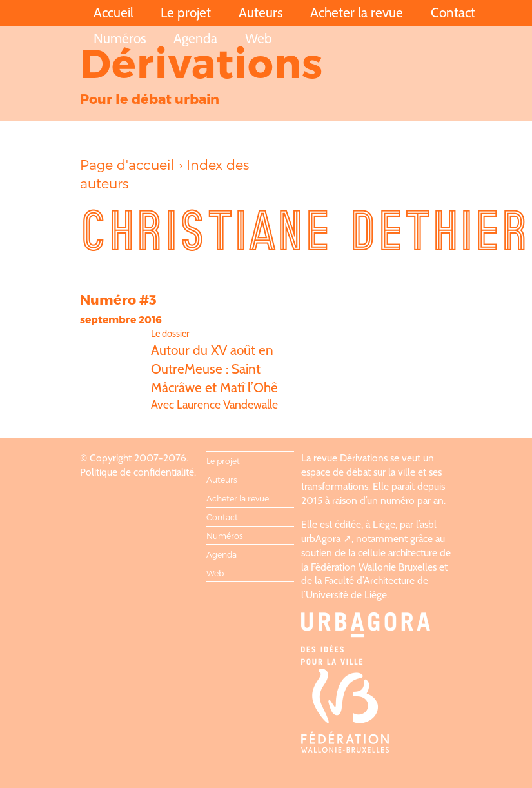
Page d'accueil (127, 164)
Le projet (186, 13)
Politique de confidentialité (137, 472)
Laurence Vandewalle (227, 404)
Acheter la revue (357, 13)
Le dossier (170, 334)
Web (259, 38)
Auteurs (261, 13)
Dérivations (202, 62)
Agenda (195, 38)
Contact (453, 13)
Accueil (113, 13)
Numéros (120, 38)
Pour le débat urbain (150, 98)
